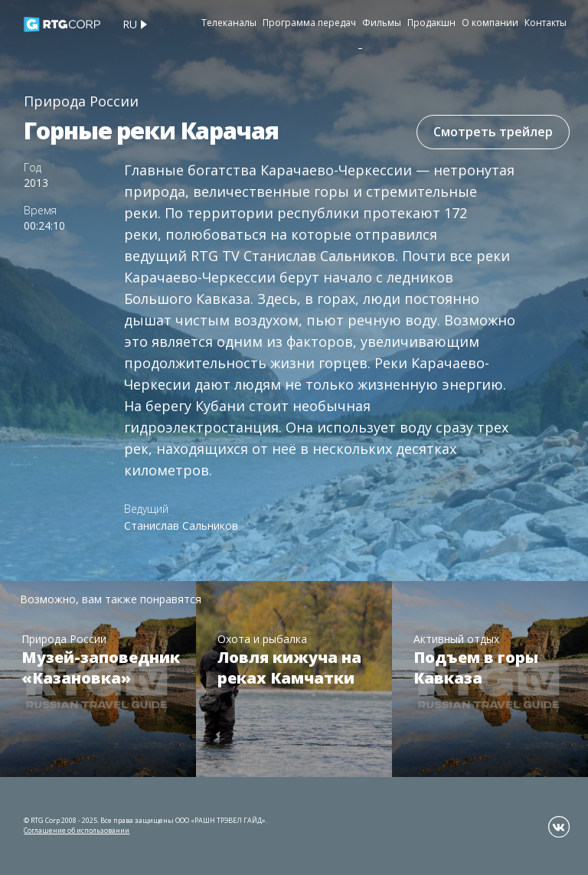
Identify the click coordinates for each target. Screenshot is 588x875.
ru (130, 24)
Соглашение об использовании (77, 830)
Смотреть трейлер (493, 132)
